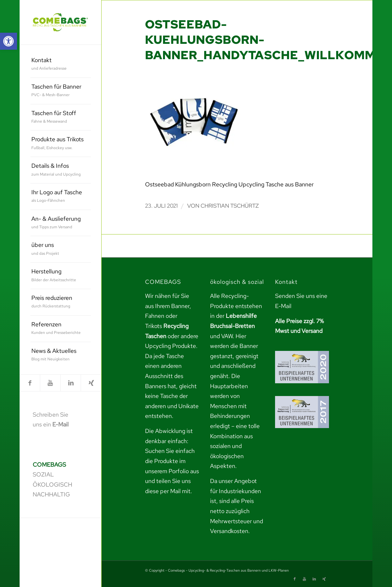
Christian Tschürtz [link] (230, 206)
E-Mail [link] (60, 424)
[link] (8, 41)
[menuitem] (61, 65)
